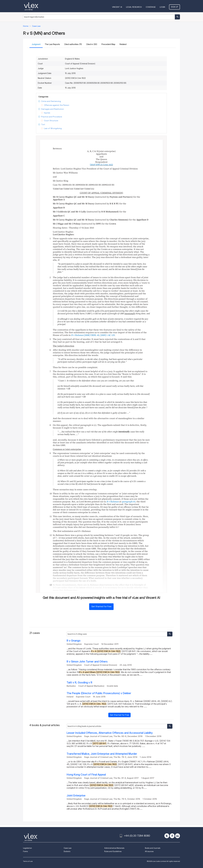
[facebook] (172, 836)
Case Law (68, 848)
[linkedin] (178, 836)
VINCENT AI (117, 7)
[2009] (107, 335)
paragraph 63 (129, 502)
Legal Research (134, 7)
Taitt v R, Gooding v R (79, 683)
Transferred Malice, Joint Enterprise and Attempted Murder (102, 754)
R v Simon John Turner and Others (87, 662)
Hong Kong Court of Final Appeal (86, 775)
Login (162, 7)
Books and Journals (153, 848)
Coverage (151, 7)
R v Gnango (74, 641)
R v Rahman (113, 502)
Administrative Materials (114, 848)
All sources (149, 851)
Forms (25, 851)
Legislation (27, 848)
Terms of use (28, 861)
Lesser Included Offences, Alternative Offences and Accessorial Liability (110, 733)
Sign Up (175, 7)
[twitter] (167, 836)
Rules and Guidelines (113, 851)
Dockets (67, 851)
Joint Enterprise (76, 796)
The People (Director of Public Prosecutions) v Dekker (99, 693)
